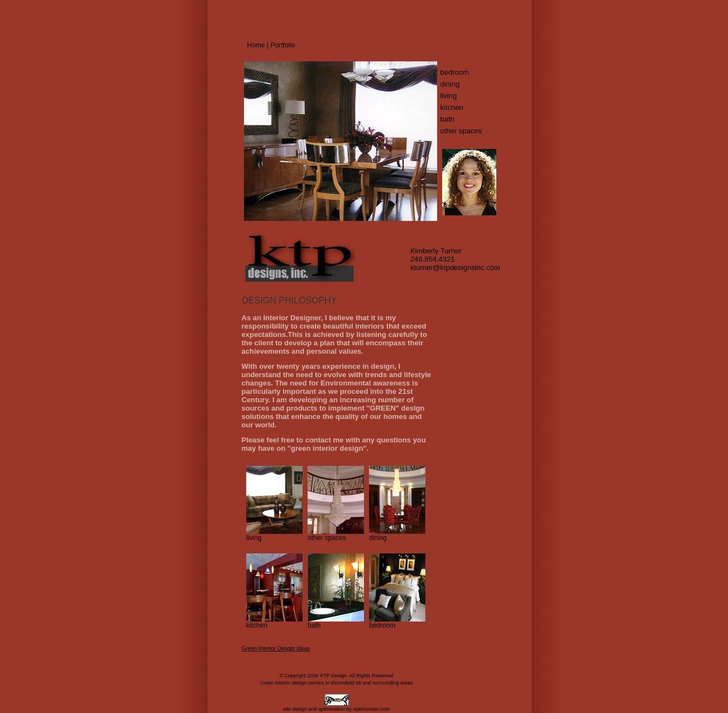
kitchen (452, 107)
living (449, 96)
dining (450, 84)
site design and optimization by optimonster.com (337, 709)
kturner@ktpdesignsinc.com (455, 268)
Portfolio (282, 45)
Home (256, 45)
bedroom (455, 72)
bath (447, 119)
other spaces (461, 131)
